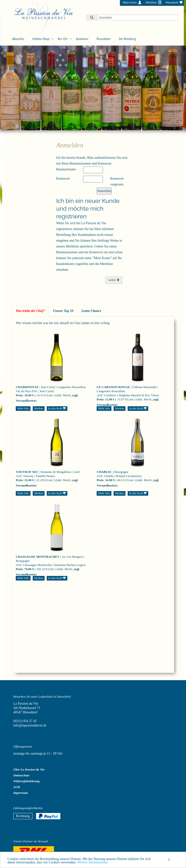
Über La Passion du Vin (29, 769)
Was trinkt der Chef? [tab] (30, 311)
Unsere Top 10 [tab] (63, 311)
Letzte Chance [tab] (91, 311)
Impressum (21, 793)
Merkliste (151, 2)
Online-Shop (41, 39)
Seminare (82, 39)
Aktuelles (18, 39)
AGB (17, 787)
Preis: (20, 395)
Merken (39, 408)
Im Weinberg (128, 39)
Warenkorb (172, 2)
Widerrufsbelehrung (27, 781)
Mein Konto (130, 2)
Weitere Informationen (92, 863)
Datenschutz (21, 775)
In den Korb (57, 408)
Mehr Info (23, 408)
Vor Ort (62, 39)
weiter (114, 280)
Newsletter (104, 39)
